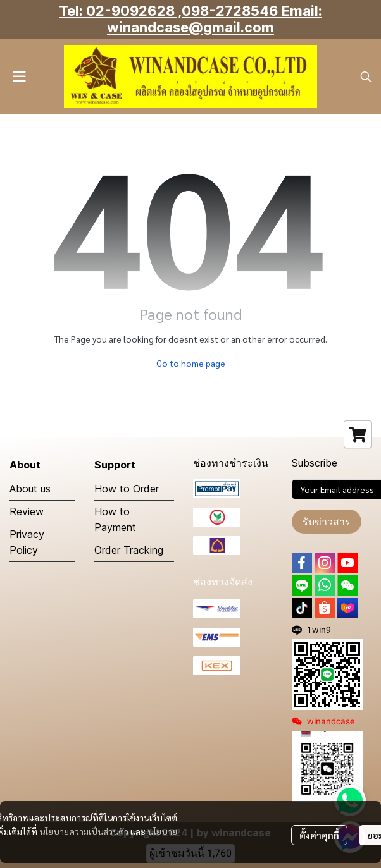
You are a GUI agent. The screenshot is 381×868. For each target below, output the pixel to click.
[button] (366, 76)
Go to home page (191, 363)
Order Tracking (129, 550)
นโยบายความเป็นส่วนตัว (84, 831)
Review (27, 511)
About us (30, 489)
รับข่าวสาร (327, 522)
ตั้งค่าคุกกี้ (319, 835)
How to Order (127, 489)
